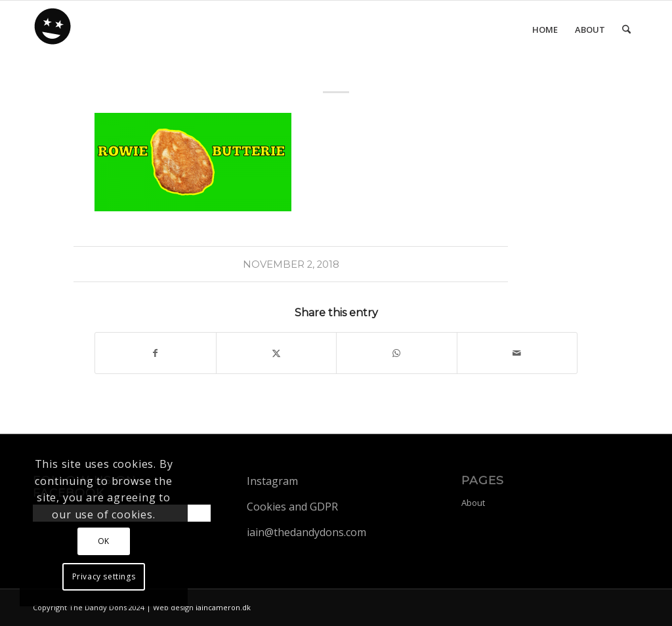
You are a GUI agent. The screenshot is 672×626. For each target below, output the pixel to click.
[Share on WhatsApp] (397, 353)
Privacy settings (104, 576)
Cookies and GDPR (292, 507)
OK (104, 541)
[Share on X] (277, 353)
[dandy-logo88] (53, 31)
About (473, 503)
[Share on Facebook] (156, 353)
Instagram (272, 481)
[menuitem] (545, 30)
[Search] (626, 30)
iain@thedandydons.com (306, 532)
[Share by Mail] (517, 353)
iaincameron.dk (223, 607)
